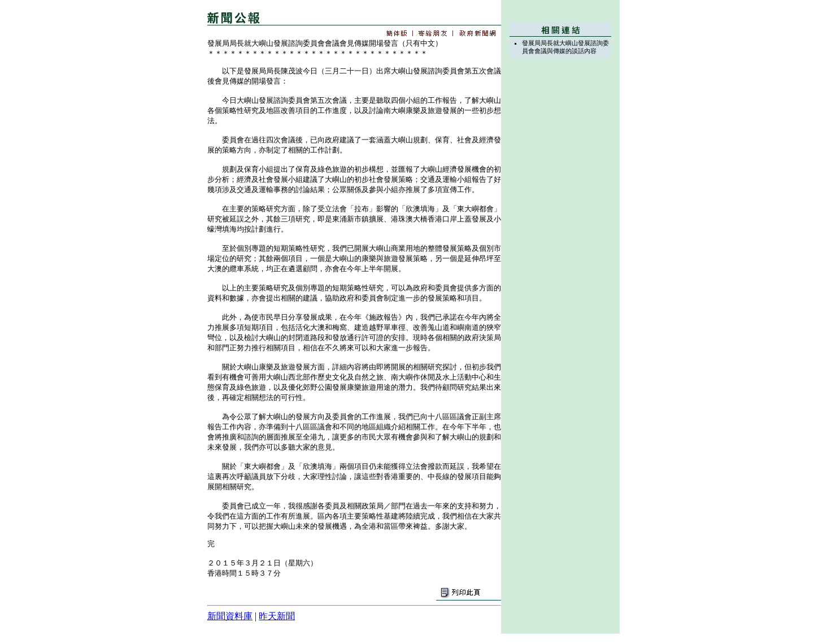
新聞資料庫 (230, 616)
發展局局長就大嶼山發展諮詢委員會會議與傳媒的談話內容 (565, 47)
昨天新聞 (277, 616)
